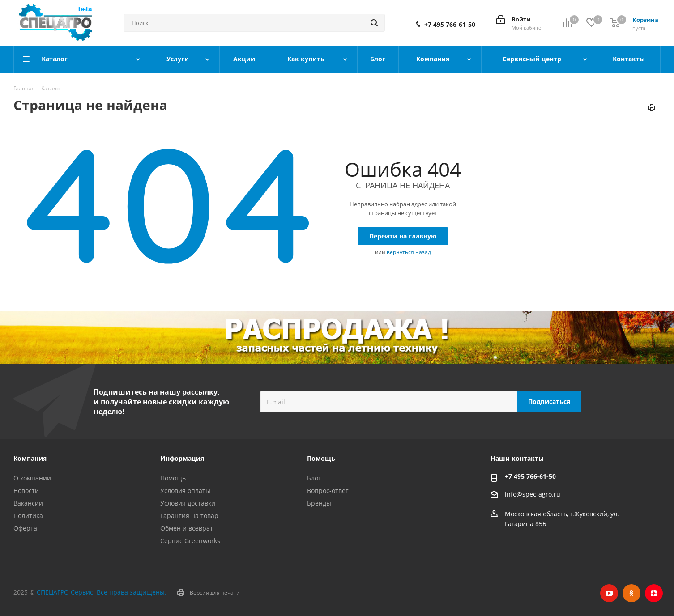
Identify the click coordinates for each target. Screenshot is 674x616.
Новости (26, 491)
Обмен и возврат (187, 528)
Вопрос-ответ (328, 491)
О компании (32, 478)
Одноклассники (631, 593)
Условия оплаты (185, 491)
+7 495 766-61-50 (450, 25)
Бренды (319, 503)
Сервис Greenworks (190, 541)
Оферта (25, 528)
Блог (314, 478)
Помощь (173, 478)
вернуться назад (409, 252)
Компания (30, 458)
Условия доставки (188, 503)
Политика (28, 516)
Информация (182, 458)
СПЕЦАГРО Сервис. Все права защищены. (102, 592)
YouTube (609, 593)
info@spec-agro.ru (533, 494)
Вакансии (28, 503)
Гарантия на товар (189, 516)
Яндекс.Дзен (654, 593)
